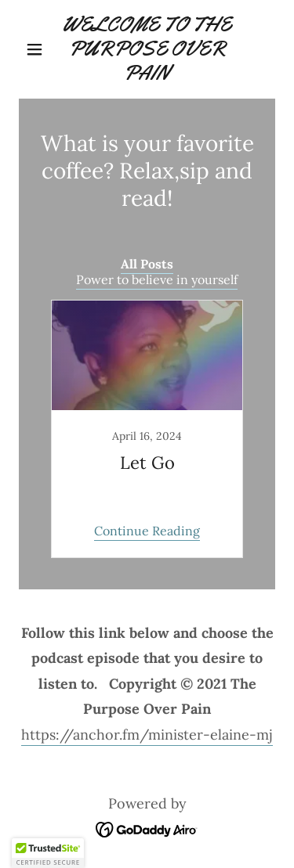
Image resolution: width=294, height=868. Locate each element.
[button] (38, 49)
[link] (147, 49)
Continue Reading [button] (147, 531)
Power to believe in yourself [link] (157, 279)
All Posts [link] (147, 264)
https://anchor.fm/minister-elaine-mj (147, 735)
